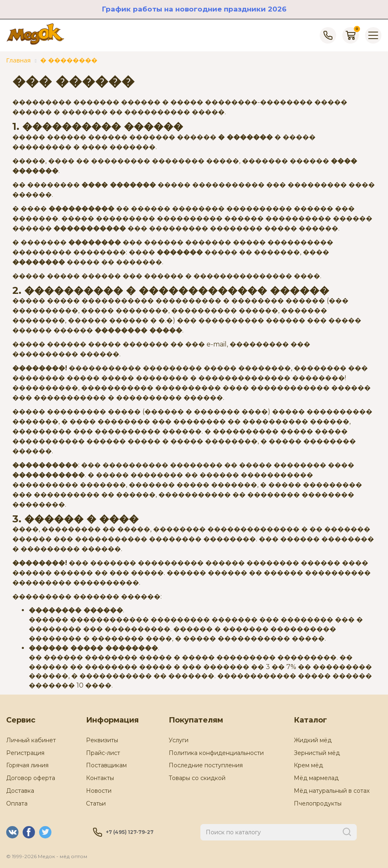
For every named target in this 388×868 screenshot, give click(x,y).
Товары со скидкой (197, 778)
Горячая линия (27, 765)
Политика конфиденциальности (216, 753)
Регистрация (25, 753)
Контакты (100, 778)
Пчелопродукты (318, 803)
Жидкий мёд (313, 740)
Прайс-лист (103, 753)
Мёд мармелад (316, 778)
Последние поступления (206, 765)
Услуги (179, 740)
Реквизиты (102, 740)
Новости (99, 791)
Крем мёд (308, 765)
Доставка (20, 791)
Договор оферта (31, 778)
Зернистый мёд (317, 753)
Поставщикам (106, 765)
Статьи (96, 803)
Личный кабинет (31, 740)
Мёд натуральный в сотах (332, 791)
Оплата (17, 803)
